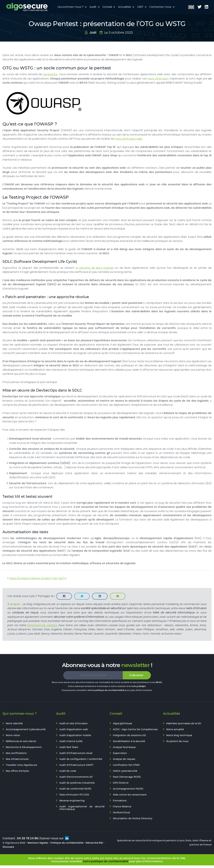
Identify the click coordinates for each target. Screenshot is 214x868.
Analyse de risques (124, 759)
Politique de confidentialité (67, 843)
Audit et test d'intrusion (74, 723)
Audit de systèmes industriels (77, 783)
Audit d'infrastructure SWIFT (76, 765)
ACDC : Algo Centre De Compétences (135, 729)
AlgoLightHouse (122, 723)
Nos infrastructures (17, 759)
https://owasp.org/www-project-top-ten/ (36, 578)
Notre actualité (175, 729)
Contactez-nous (161, 7)
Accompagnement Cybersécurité (26, 729)
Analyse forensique (124, 747)
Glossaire (8, 847)
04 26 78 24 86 (28, 838)
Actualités (125, 7)
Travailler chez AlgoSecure (21, 765)
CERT (141, 7)
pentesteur (50, 74)
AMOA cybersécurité (125, 771)
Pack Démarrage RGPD (127, 777)
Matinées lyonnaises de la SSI (184, 723)
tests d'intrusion (158, 79)
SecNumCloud (121, 812)
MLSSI (159, 682)
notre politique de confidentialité (106, 690)
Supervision (120, 753)
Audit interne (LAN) (71, 741)
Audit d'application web (74, 729)
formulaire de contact (42, 625)
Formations (120, 801)
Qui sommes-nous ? (71, 7)
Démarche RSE (94, 843)
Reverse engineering (72, 801)
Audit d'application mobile (75, 735)
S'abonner (136, 675)
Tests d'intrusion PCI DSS (74, 795)
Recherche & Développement (24, 747)
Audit (93, 7)
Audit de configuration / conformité (81, 759)
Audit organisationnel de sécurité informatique (82, 808)
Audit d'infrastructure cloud (76, 753)
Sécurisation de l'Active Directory (133, 818)
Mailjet (142, 686)
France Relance (122, 807)
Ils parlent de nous (177, 741)
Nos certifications (16, 753)
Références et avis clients (21, 741)
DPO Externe (121, 783)
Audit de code (68, 771)
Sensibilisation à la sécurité (129, 741)
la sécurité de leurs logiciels (95, 268)
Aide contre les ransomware (130, 795)
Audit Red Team (69, 747)
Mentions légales (38, 843)
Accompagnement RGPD (128, 789)
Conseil (107, 7)
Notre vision (13, 735)
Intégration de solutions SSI (129, 735)
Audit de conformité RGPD (75, 789)
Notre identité (14, 723)
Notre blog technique (179, 735)
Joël (93, 32)
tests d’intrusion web (129, 139)
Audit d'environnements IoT (76, 777)
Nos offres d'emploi (17, 771)
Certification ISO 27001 (126, 765)
